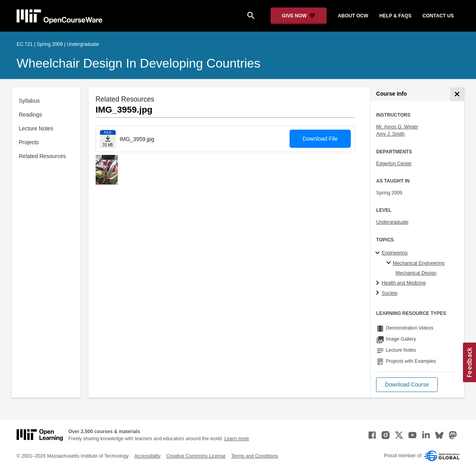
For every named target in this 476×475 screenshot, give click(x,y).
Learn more (237, 439)
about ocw (353, 16)
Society (389, 293)
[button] (407, 385)
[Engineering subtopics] (379, 253)
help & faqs (395, 16)
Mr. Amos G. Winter (397, 127)
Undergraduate (392, 222)
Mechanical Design (416, 273)
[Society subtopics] (379, 293)
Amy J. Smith (390, 134)
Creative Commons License (196, 456)
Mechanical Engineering (419, 263)
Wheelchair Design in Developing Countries (138, 63)
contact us (438, 16)
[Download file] (108, 139)
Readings (31, 115)
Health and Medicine (404, 283)
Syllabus (29, 101)
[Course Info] (457, 94)
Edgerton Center (394, 164)
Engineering (394, 253)
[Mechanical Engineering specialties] (390, 263)
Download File (320, 139)
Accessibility (148, 456)
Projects (29, 142)
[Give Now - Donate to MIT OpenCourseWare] (299, 16)
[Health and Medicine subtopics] (379, 283)
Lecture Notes (36, 128)
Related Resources (42, 156)
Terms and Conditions (254, 456)
